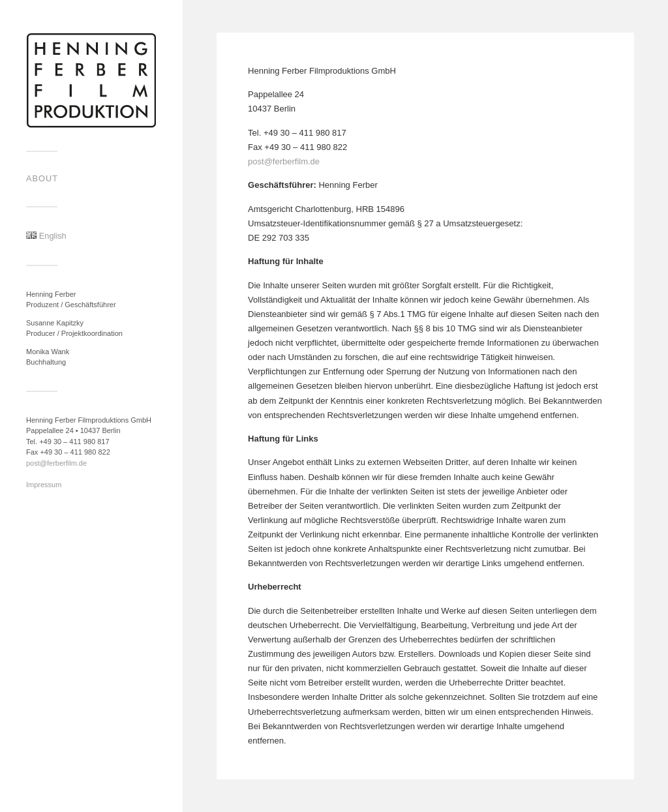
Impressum (44, 485)
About (42, 178)
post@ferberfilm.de (56, 463)
